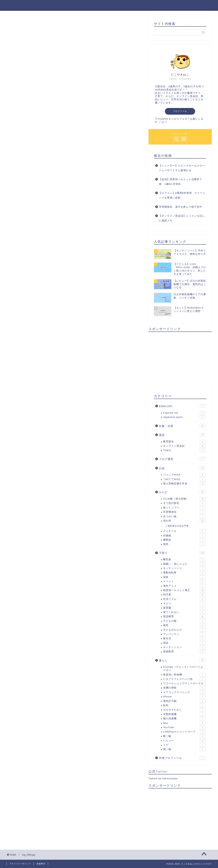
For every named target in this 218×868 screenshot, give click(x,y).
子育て (182, 553)
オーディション (184, 647)
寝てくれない (184, 612)
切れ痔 (184, 521)
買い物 (184, 749)
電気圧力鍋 (184, 701)
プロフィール (180, 111)
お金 (182, 468)
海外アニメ (184, 586)
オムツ (184, 603)
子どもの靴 (184, 621)
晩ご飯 (184, 736)
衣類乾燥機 (184, 714)
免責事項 (41, 864)
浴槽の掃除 (184, 688)
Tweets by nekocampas (163, 778)
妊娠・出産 (182, 426)
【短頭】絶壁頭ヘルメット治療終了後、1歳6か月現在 (181, 182)
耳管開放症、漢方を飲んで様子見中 (181, 207)
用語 (184, 643)
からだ (182, 492)
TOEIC (184, 450)
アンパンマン (184, 634)
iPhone (184, 697)
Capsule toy (184, 413)
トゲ (184, 745)
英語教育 (184, 617)
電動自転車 (184, 573)
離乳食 (184, 560)
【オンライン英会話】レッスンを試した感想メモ (182, 218)
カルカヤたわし (184, 710)
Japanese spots (184, 417)
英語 (182, 435)
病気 (184, 544)
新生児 (184, 639)
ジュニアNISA (184, 475)
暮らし (182, 660)
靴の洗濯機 (184, 719)
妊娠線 (184, 536)
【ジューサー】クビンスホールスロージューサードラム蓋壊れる (182, 168)
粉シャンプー (184, 508)
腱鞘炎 (184, 540)
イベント (184, 581)
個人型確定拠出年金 (184, 484)
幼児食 (184, 595)
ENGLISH (182, 406)
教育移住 (184, 442)
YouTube (184, 727)
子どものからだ (184, 630)
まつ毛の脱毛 (184, 503)
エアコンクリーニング (184, 692)
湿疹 (184, 577)
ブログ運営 (182, 459)
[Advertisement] (180, 360)
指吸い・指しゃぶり (184, 564)
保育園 (184, 608)
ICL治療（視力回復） (184, 499)
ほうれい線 (184, 517)
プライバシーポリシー (20, 864)
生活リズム (184, 599)
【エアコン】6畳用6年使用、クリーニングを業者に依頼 (182, 195)
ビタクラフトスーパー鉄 (184, 679)
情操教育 (184, 652)
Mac (184, 723)
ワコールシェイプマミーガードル (184, 684)
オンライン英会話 (184, 446)
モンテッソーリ (184, 568)
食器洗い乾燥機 (184, 675)
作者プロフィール (182, 758)
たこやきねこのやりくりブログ (109, 5)
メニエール (184, 531)
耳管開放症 (184, 512)
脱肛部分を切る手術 (178, 526)
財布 (184, 705)
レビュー (184, 741)
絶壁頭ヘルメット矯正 (184, 590)
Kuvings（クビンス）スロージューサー (184, 668)
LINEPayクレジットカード (184, 732)
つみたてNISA (184, 479)
